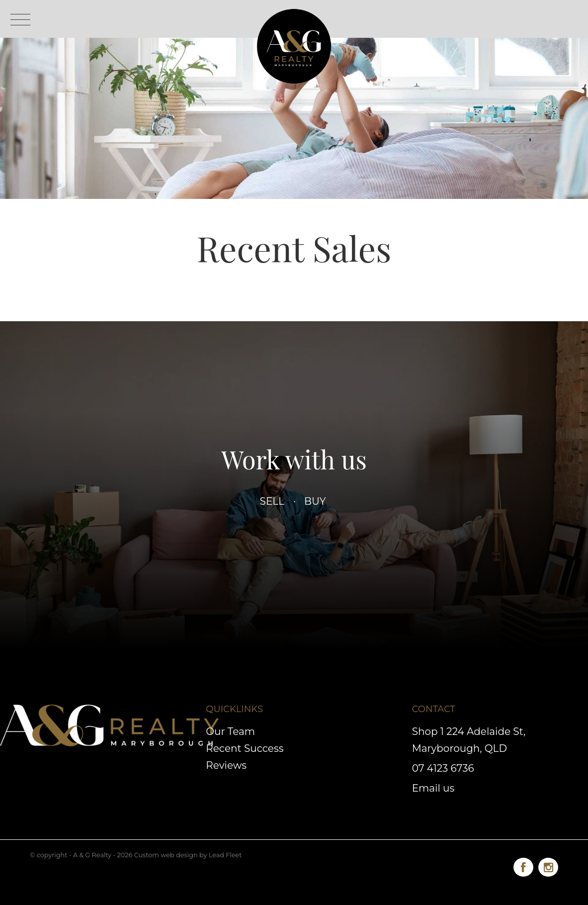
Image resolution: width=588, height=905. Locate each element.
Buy (315, 501)
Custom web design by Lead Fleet (188, 855)
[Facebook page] (526, 865)
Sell (272, 501)
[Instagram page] (548, 865)
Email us (433, 788)
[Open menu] (20, 20)
